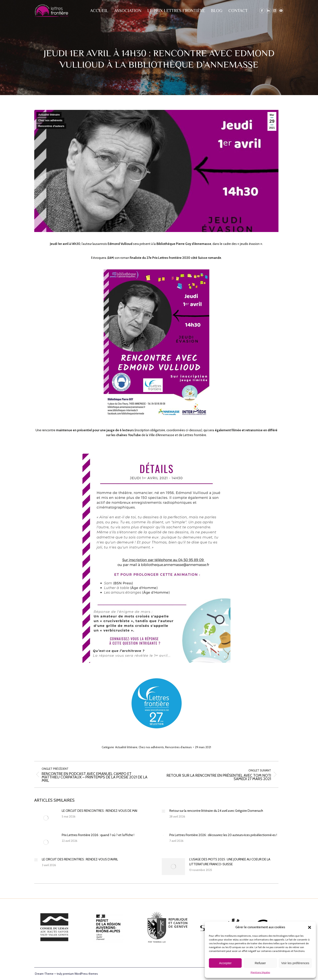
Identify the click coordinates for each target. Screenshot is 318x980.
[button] (310, 927)
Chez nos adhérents (50, 120)
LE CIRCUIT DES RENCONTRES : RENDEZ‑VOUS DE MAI (99, 811)
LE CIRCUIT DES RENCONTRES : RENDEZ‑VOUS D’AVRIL (80, 859)
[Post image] (46, 818)
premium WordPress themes (80, 974)
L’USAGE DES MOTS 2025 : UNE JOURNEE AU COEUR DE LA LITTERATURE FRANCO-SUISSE (230, 862)
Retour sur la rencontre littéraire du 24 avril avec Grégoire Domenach (216, 811)
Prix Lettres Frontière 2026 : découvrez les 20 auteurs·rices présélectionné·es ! (223, 835)
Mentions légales (260, 972)
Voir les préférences (295, 963)
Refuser (260, 963)
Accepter (225, 963)
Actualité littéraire (49, 115)
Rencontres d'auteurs (51, 126)
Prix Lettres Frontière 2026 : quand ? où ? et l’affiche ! (98, 835)
